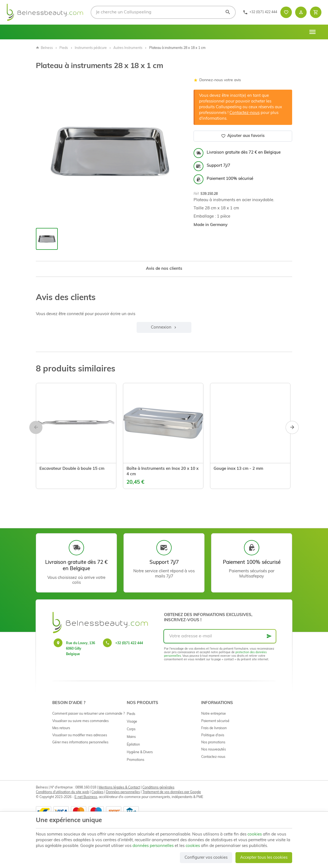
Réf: (197, 194)
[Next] (292, 427)
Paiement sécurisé (215, 721)
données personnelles (153, 846)
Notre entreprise (214, 714)
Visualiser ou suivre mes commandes (80, 721)
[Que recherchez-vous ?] (163, 12)
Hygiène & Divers (140, 752)
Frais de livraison (214, 728)
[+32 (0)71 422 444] (260, 12)
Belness (44, 48)
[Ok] (269, 636)
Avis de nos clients (164, 269)
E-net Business (86, 797)
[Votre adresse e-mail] (220, 636)
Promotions (136, 760)
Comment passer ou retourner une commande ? (88, 714)
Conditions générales (158, 788)
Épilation (133, 745)
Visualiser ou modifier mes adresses (80, 735)
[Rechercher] (228, 12)
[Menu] (312, 32)
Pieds (64, 48)
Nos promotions (213, 743)
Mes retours (61, 728)
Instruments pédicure (91, 48)
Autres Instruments (128, 48)
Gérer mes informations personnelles (80, 743)
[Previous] (36, 427)
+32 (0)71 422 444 (129, 643)
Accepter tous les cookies (264, 858)
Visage (132, 722)
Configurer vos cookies (206, 858)
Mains (131, 737)
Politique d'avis (213, 735)
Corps (131, 729)
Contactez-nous (244, 113)
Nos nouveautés (214, 750)
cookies (255, 835)
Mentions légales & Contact (119, 788)
